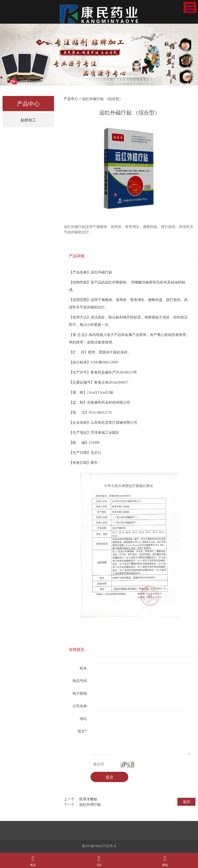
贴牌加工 (28, 120)
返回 (186, 801)
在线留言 (77, 649)
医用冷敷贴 (88, 799)
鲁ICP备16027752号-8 (99, 846)
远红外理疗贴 (90, 804)
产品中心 (71, 99)
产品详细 (77, 256)
